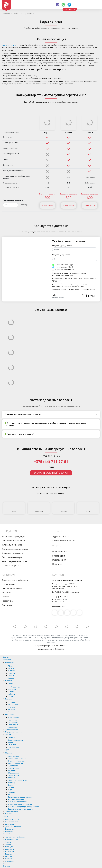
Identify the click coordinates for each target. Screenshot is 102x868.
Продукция (7, 659)
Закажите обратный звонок (51, 473)
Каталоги (12, 709)
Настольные (13, 722)
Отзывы (9, 859)
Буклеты (11, 668)
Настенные (12, 720)
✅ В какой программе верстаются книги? (23, 414)
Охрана (11, 787)
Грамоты (11, 738)
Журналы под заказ (12, 545)
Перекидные (13, 725)
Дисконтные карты (15, 740)
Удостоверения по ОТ (64, 541)
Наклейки (12, 673)
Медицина (12, 771)
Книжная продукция (13, 553)
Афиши (11, 666)
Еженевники (13, 705)
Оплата (6, 597)
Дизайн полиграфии (13, 827)
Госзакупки (8, 601)
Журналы (63, 508)
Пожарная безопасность (18, 759)
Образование (13, 773)
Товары (6, 750)
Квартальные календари (15, 549)
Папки (10, 697)
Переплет (57, 564)
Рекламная (9, 663)
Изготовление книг (9, 45)
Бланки (11, 684)
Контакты (7, 605)
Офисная (9, 680)
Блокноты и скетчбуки (13, 541)
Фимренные (15, 687)
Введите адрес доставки (62, 246)
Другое (8, 734)
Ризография (59, 556)
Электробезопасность (17, 761)
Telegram (69, 5)
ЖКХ (10, 794)
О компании (8, 584)
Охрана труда (13, 756)
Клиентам (7, 834)
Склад (10, 785)
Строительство (14, 775)
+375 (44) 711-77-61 (51, 462)
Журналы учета (60, 536)
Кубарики (12, 694)
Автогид (9, 856)
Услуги (5, 816)
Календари (10, 714)
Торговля (12, 778)
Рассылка (9, 854)
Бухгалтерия (13, 766)
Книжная (9, 699)
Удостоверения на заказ (14, 561)
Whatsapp (63, 5)
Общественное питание (18, 780)
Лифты (11, 790)
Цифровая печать (62, 552)
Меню (88, 508)
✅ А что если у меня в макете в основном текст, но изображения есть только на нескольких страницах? (45, 424)
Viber (58, 5)
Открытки (12, 745)
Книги (14, 508)
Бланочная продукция (14, 536)
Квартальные (13, 718)
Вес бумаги (9, 849)
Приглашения (13, 747)
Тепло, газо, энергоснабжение (20, 797)
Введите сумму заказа (61, 255)
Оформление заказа (12, 588)
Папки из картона (11, 565)
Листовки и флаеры (12, 557)
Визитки (11, 692)
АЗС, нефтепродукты (16, 799)
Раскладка (9, 847)
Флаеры (11, 678)
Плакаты (11, 675)
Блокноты (12, 689)
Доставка (7, 593)
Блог (4, 863)
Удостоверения (11, 729)
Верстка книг (59, 560)
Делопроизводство (16, 763)
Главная (6, 657)
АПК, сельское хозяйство (18, 802)
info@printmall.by (59, 606)
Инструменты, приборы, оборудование (23, 806)
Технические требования (15, 580)
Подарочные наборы (14, 732)
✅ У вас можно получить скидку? (19, 434)
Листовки (12, 671)
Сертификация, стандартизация (20, 809)
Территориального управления (20, 804)
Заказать (47, 205)
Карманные (13, 727)
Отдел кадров (13, 768)
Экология (12, 792)
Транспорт (12, 782)
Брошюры (39, 508)
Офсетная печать (12, 822)
